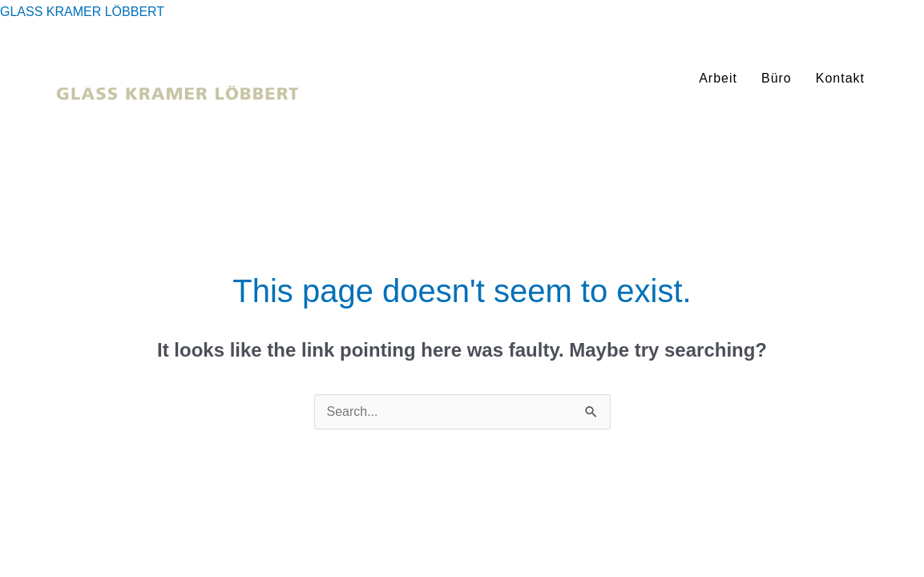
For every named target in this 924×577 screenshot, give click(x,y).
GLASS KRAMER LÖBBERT (82, 12)
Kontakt (840, 78)
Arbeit (718, 78)
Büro (777, 78)
